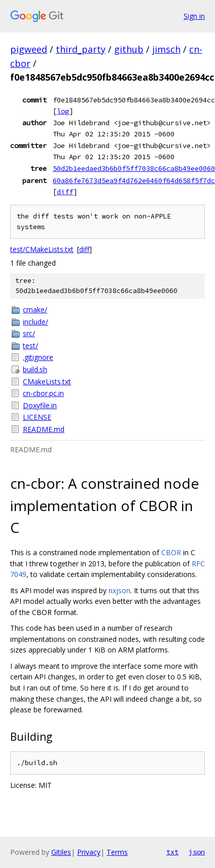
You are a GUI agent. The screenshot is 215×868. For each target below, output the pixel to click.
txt (172, 852)
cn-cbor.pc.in (43, 393)
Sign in (194, 16)
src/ (29, 333)
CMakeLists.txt (47, 382)
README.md (44, 429)
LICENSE (37, 417)
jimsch (166, 49)
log (63, 111)
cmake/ (35, 310)
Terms (117, 852)
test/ (30, 346)
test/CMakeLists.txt (42, 249)
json (197, 852)
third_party (81, 49)
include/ (35, 322)
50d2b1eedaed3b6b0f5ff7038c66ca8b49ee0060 (134, 168)
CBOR (171, 552)
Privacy (89, 852)
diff (65, 192)
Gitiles (61, 852)
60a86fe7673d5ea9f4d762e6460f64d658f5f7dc (134, 180)
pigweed (29, 49)
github (129, 49)
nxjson (119, 590)
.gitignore (38, 357)
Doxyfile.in (40, 405)
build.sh (35, 369)
